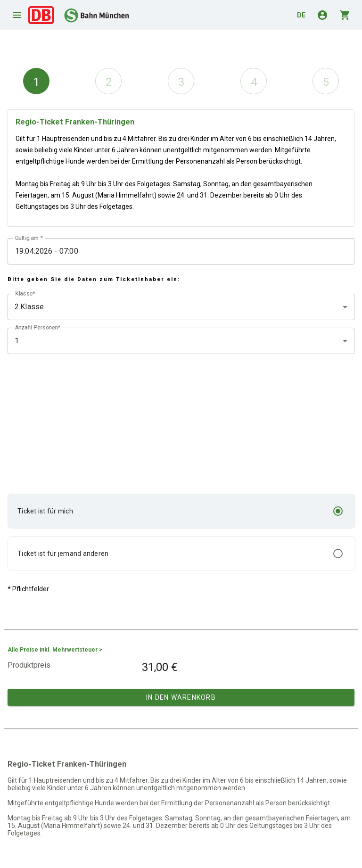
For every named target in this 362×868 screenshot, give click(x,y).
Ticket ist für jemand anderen (63, 554)
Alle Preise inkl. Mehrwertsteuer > (55, 650)
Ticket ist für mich (45, 511)
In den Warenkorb (181, 697)
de (301, 15)
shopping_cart (345, 15)
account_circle (322, 15)
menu (17, 15)
